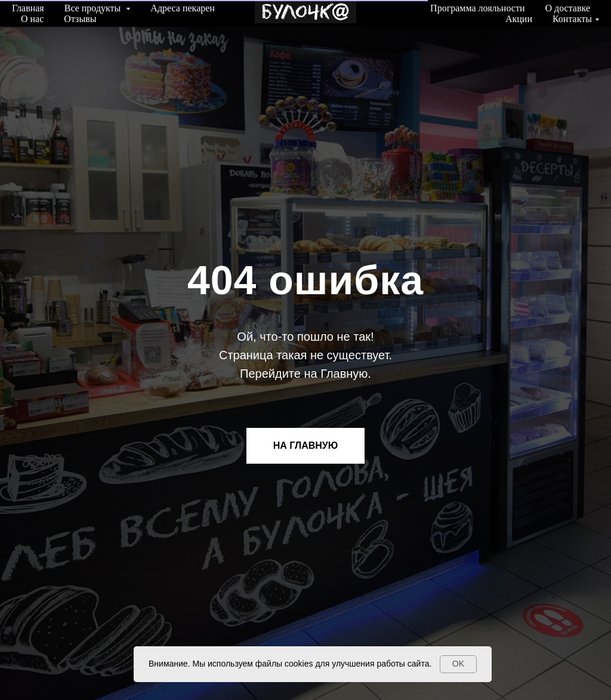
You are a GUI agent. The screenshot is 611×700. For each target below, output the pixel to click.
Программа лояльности (477, 8)
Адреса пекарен (183, 8)
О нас (32, 19)
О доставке (567, 8)
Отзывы (80, 19)
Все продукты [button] (94, 8)
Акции (519, 19)
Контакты (572, 19)
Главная (28, 8)
